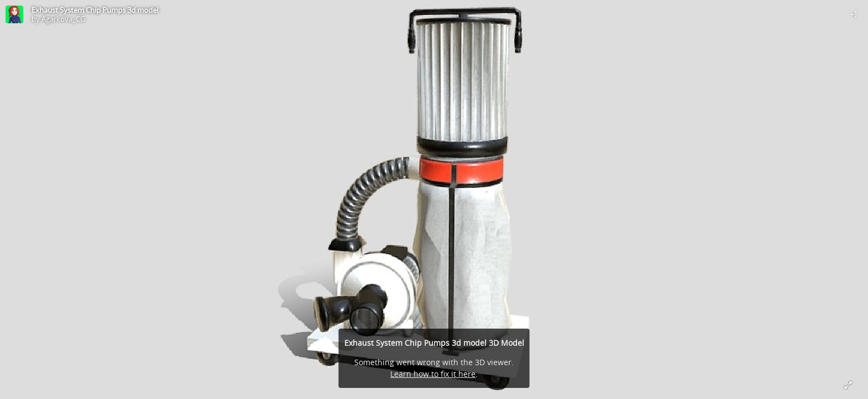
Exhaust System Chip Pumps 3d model (95, 10)
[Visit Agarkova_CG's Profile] (14, 14)
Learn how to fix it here (433, 374)
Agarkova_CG (63, 19)
